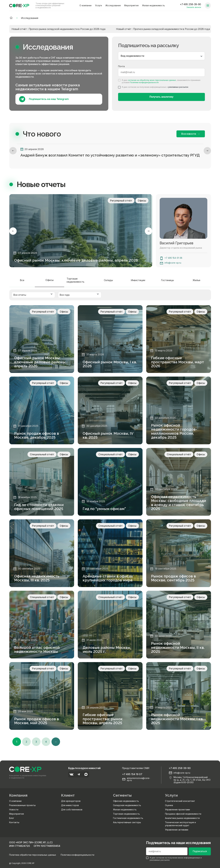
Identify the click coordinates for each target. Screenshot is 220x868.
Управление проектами (177, 810)
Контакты (14, 822)
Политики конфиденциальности (144, 82)
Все (22, 280)
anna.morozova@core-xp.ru (138, 779)
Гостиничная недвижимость (128, 818)
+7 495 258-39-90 (190, 4)
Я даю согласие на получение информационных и (153, 87)
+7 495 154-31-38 (173, 258)
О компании (85, 5)
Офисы (50, 280)
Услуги (98, 5)
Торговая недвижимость (75, 280)
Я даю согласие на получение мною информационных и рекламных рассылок (174, 859)
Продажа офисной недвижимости (183, 814)
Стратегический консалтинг (180, 801)
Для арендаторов (71, 801)
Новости (14, 810)
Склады (108, 280)
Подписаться (200, 851)
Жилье (196, 280)
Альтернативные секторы (127, 822)
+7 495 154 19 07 (132, 774)
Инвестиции (138, 280)
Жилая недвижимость (153, 5)
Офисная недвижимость (126, 801)
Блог (12, 818)
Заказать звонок (194, 7)
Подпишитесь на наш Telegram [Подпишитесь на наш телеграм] (44, 99)
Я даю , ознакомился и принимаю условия (159, 81)
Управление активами (177, 830)
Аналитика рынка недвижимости (182, 818)
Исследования (113, 5)
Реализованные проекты (22, 805)
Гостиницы (167, 280)
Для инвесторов (70, 805)
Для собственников (72, 810)
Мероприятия (131, 5)
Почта (121, 66)
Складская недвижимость (127, 805)
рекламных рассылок (178, 87)
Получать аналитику (161, 97)
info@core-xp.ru (173, 263)
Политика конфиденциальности (77, 855)
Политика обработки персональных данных (33, 855)
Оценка (169, 805)
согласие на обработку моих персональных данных (152, 80)
